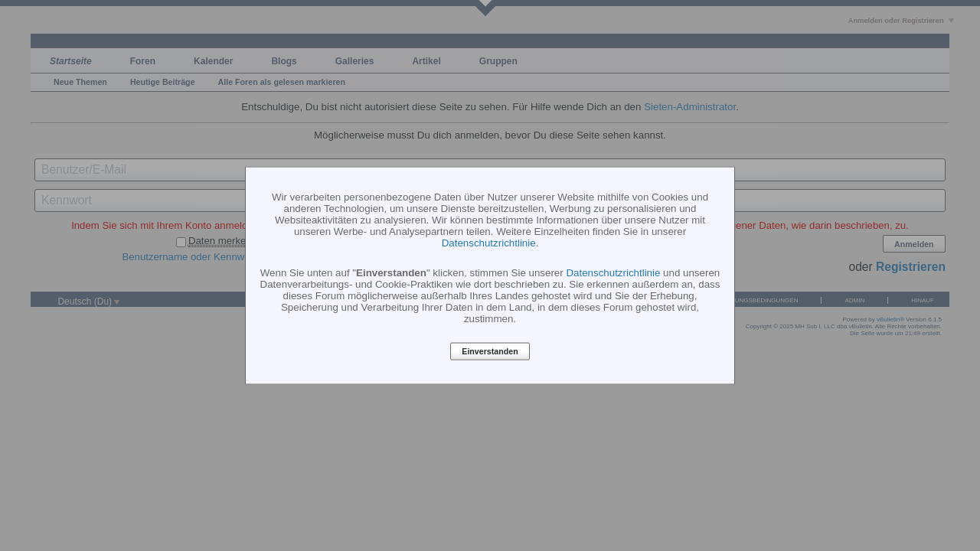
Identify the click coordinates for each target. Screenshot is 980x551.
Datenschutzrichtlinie (489, 242)
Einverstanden (490, 351)
